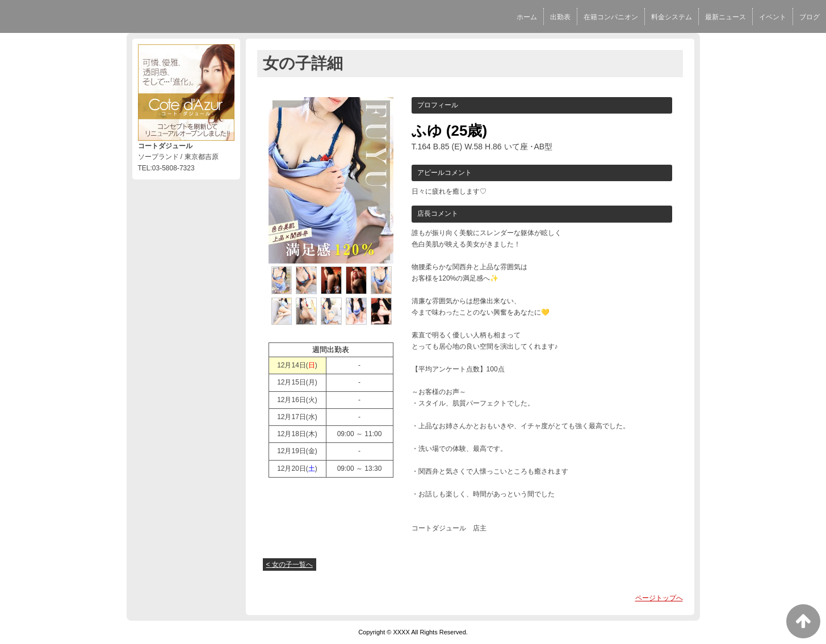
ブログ (810, 17)
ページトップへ (659, 598)
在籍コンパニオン (611, 17)
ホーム (527, 17)
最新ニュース (726, 17)
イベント (773, 17)
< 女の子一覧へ (290, 564)
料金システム (672, 17)
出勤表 (560, 17)
